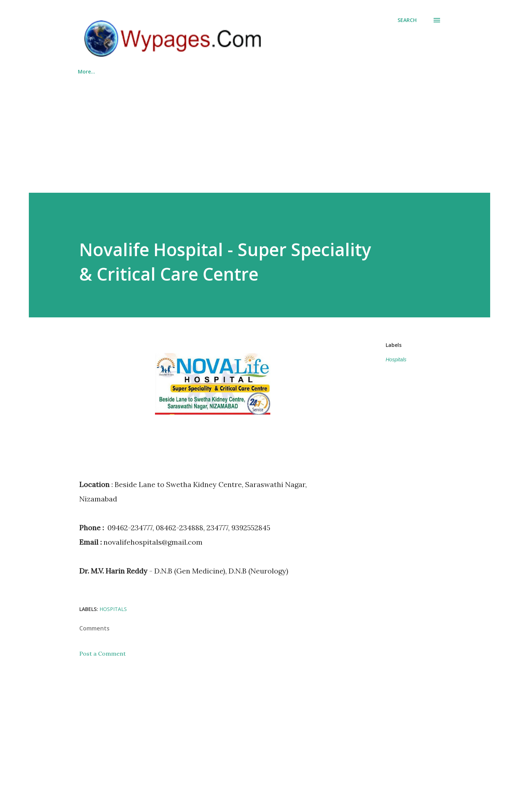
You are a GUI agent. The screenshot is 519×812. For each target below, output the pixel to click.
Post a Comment (103, 653)
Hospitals (396, 360)
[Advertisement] (259, 131)
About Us (286, 72)
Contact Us (333, 72)
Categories (128, 72)
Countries (241, 72)
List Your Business (185, 72)
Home (85, 72)
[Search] (407, 20)
